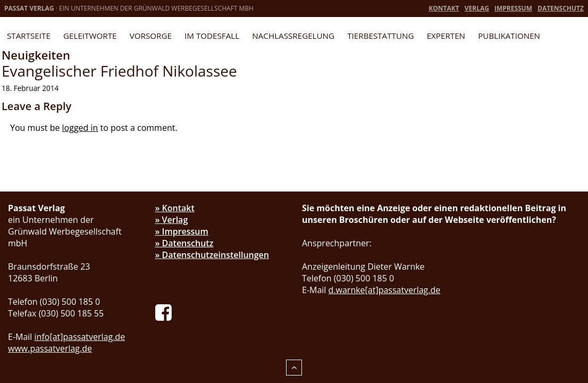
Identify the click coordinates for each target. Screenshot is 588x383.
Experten (446, 36)
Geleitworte (90, 36)
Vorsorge (151, 36)
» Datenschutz (184, 243)
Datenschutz (561, 8)
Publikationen (509, 36)
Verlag (477, 8)
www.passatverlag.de (50, 348)
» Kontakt (175, 208)
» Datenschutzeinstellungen (212, 255)
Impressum (513, 8)
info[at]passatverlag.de (80, 337)
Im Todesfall (212, 36)
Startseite (29, 36)
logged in (80, 128)
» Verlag (172, 220)
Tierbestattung (380, 36)
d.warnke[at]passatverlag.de (385, 290)
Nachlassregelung (293, 36)
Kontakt (444, 8)
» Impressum (182, 231)
